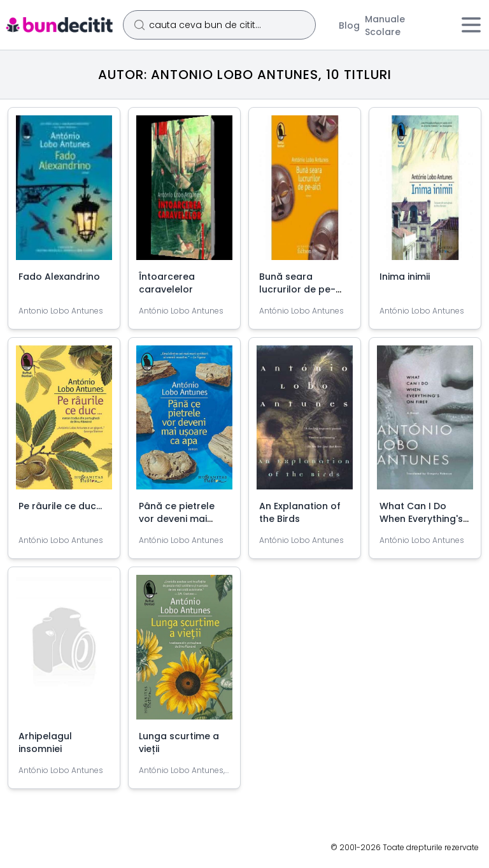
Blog (349, 25)
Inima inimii (405, 277)
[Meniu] (471, 25)
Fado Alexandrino (59, 277)
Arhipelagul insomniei (45, 742)
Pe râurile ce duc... (60, 506)
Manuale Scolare (385, 25)
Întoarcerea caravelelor (167, 283)
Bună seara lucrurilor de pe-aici (297, 289)
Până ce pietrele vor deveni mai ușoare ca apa (177, 519)
